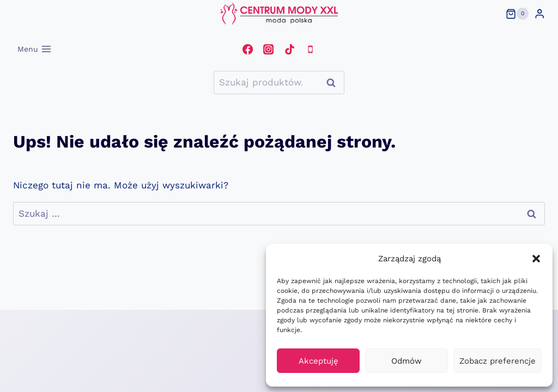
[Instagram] (269, 49)
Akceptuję (319, 361)
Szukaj (334, 82)
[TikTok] (289, 49)
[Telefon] (310, 49)
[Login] (539, 14)
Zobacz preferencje (498, 361)
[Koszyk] (517, 14)
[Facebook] (247, 49)
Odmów (407, 361)
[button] (536, 259)
